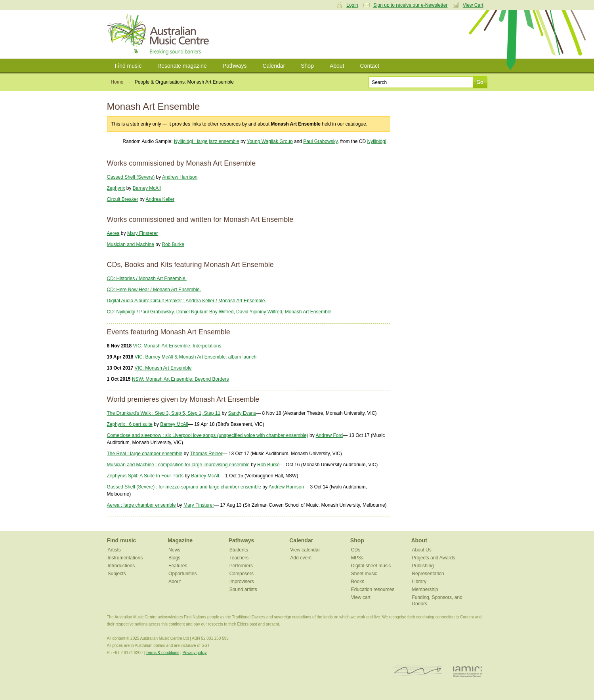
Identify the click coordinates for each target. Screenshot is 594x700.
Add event (301, 558)
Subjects (117, 574)
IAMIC (467, 671)
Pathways (235, 66)
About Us (421, 550)
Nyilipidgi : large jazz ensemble (207, 141)
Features (178, 566)
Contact (370, 66)
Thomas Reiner (206, 454)
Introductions (121, 566)
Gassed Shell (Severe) (131, 177)
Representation (428, 574)
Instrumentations (125, 558)
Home (117, 82)
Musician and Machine (131, 244)
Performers (241, 566)
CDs (356, 550)
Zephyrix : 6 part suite (130, 424)
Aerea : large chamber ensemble (141, 505)
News (174, 550)
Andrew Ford (329, 435)
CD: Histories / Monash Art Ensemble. (147, 278)
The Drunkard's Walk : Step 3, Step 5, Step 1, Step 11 (164, 413)
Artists (114, 550)
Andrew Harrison (180, 177)
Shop (307, 66)
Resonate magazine (182, 66)
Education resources (373, 589)
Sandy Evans (242, 413)
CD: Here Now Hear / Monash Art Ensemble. (154, 290)
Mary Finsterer (142, 233)
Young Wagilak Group (270, 141)
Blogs (174, 558)
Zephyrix (116, 188)
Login (352, 5)
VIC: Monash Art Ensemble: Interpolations (177, 346)
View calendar (305, 550)
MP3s (357, 558)
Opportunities (182, 574)
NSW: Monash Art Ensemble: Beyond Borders (180, 379)
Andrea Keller (160, 199)
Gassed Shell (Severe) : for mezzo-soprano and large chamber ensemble (184, 487)
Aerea (113, 233)
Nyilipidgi (377, 141)
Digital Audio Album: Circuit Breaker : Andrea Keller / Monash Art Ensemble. (187, 301)
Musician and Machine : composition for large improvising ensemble (178, 465)
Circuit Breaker (123, 199)
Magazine (180, 540)
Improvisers (242, 582)
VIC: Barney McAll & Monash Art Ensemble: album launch (196, 357)
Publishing (423, 566)
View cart (361, 597)
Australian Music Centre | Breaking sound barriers (159, 34)
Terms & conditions (162, 653)
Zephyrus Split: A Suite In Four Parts (145, 476)
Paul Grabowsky (320, 141)
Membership (425, 589)
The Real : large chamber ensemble (145, 454)
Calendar (274, 66)
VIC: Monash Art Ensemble (163, 368)
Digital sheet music (371, 566)
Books (358, 582)
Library (419, 582)
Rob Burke (173, 244)
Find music (128, 66)
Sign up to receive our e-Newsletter (410, 5)
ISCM (417, 671)
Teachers (239, 558)
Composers (242, 574)
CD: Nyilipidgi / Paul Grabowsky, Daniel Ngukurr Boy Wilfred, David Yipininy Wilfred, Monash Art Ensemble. (220, 312)
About (337, 66)
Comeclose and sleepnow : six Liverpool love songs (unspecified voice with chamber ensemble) (208, 435)
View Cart (473, 5)
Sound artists (243, 589)
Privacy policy (194, 653)
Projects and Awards (433, 558)
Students (239, 550)
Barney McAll (147, 188)
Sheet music (364, 574)
